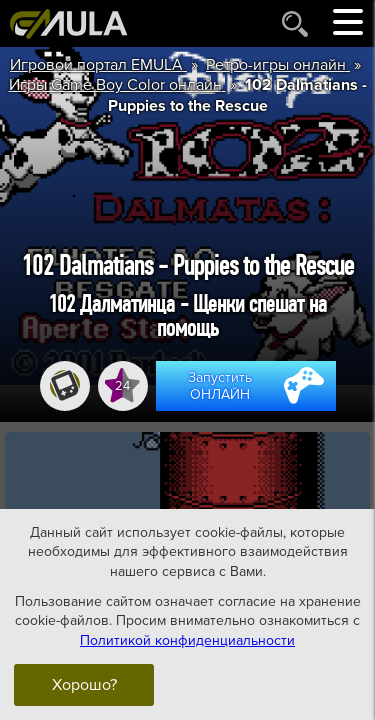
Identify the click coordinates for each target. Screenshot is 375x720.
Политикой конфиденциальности (187, 639)
